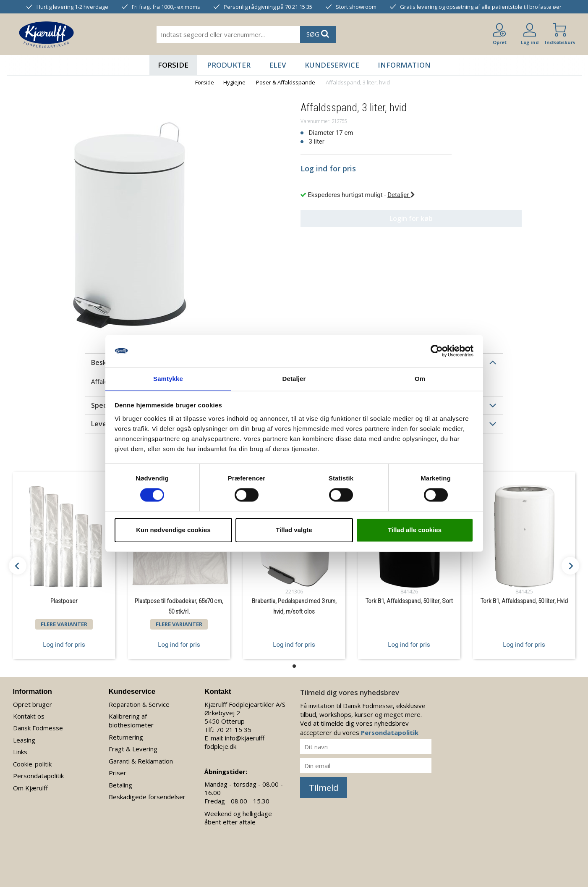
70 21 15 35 (234, 730)
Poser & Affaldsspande (286, 82)
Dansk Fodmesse (38, 728)
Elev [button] (278, 65)
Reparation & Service (139, 704)
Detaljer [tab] (294, 378)
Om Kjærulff (30, 788)
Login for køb (376, 218)
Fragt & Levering (133, 749)
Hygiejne (234, 82)
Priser (118, 773)
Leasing (24, 740)
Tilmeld (324, 788)
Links (20, 752)
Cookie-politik (32, 764)
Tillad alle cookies (415, 530)
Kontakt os (29, 716)
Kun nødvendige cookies (173, 530)
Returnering (126, 737)
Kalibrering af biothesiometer (131, 720)
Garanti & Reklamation (141, 761)
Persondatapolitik (38, 776)
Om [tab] (420, 378)
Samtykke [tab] (168, 378)
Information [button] (404, 65)
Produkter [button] (229, 65)
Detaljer (401, 195)
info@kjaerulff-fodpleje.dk (236, 742)
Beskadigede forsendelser (147, 797)
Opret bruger (33, 704)
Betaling (120, 785)
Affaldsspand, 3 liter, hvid (358, 82)
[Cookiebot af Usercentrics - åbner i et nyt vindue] (437, 351)
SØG (318, 34)
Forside (173, 65)
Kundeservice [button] (332, 65)
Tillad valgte (294, 530)
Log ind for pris (64, 644)
